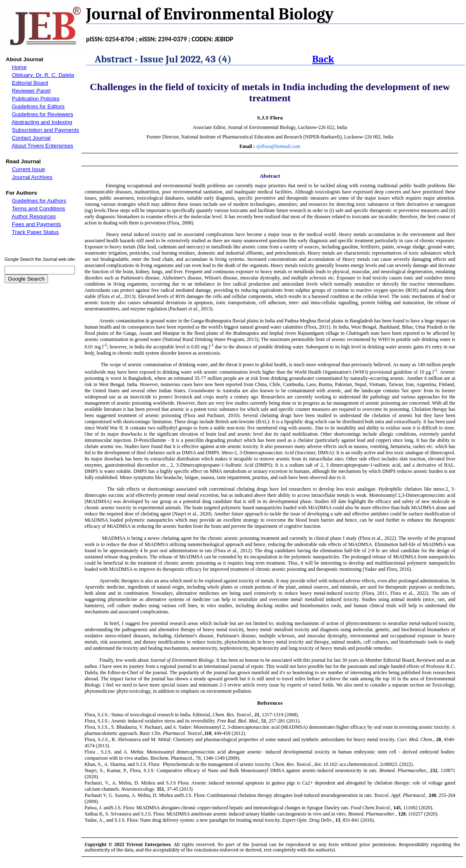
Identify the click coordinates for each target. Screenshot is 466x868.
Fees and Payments (37, 224)
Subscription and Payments (45, 130)
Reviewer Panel (31, 91)
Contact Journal (31, 138)
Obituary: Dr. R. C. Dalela (43, 75)
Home (19, 67)
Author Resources (34, 216)
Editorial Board (30, 83)
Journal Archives (32, 177)
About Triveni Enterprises (42, 146)
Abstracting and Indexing (42, 122)
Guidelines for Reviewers (43, 114)
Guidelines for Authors (39, 201)
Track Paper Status (36, 232)
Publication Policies (36, 99)
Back (323, 59)
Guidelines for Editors (38, 106)
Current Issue (29, 169)
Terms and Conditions (39, 209)
